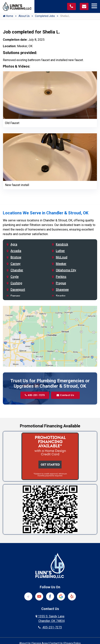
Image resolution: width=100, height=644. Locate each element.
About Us (24, 16)
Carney (15, 264)
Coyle (15, 277)
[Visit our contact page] (84, 6)
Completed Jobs (45, 16)
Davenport (18, 290)
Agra (14, 244)
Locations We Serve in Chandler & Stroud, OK (46, 213)
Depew (15, 296)
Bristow (16, 257)
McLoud (62, 257)
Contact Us (65, 395)
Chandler (17, 270)
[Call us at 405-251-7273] (72, 6)
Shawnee (62, 290)
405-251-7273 (35, 395)
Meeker (61, 264)
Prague (61, 283)
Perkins (61, 277)
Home (8, 16)
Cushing (16, 283)
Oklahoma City (66, 270)
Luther (60, 251)
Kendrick (62, 244)
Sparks (61, 296)
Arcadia (16, 251)
